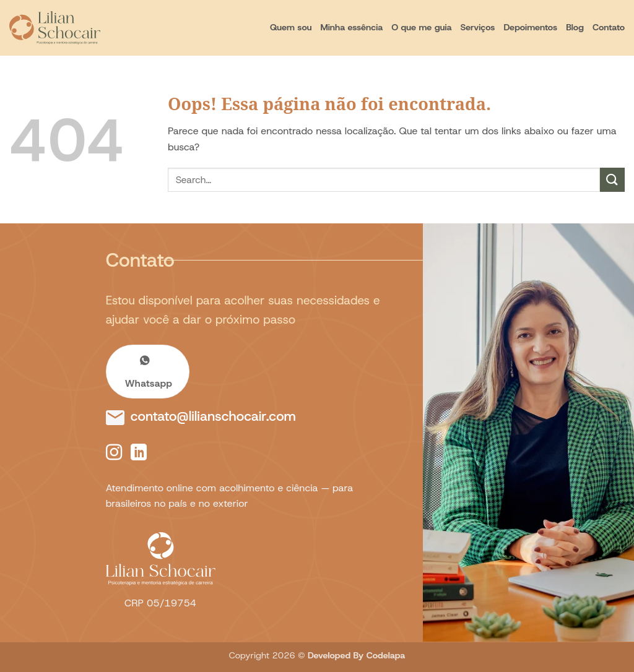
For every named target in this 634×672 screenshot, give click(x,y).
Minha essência (351, 27)
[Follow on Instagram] (114, 454)
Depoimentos (530, 27)
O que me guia (421, 27)
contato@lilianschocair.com (213, 416)
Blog (575, 27)
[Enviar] (612, 180)
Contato (609, 27)
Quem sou (291, 27)
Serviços (478, 27)
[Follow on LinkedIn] (139, 454)
